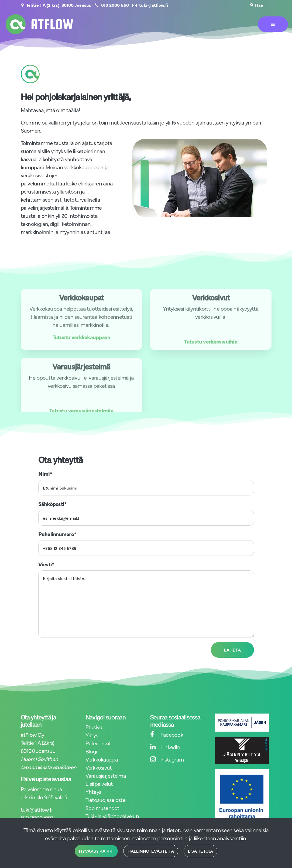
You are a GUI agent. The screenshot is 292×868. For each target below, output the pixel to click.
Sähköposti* (52, 504)
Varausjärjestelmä (106, 775)
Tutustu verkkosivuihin (211, 348)
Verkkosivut (99, 767)
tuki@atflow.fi (154, 5)
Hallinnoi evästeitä (151, 851)
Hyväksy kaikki (96, 851)
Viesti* (46, 564)
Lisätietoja (200, 851)
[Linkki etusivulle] (39, 24)
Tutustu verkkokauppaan (81, 344)
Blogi (91, 751)
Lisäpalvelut (99, 783)
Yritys (92, 735)
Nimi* (45, 473)
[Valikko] (273, 24)
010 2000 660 (115, 5)
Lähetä (232, 650)
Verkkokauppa (102, 759)
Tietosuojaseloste (105, 800)
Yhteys (93, 792)
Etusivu (94, 727)
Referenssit (98, 743)
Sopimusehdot (102, 808)
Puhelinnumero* (57, 534)
